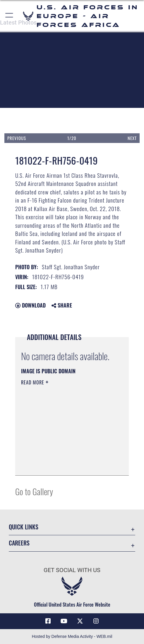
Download (30, 305)
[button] (10, 16)
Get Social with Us (72, 570)
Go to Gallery (34, 491)
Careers (19, 543)
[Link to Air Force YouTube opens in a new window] (64, 621)
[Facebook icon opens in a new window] (48, 621)
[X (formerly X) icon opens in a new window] (80, 621)
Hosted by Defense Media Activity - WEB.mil (72, 636)
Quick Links (24, 527)
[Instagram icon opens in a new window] (96, 621)
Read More (33, 382)
